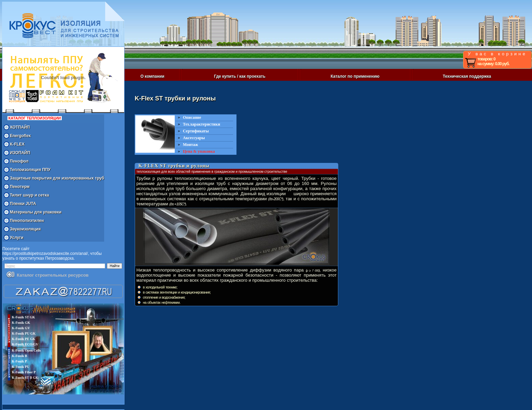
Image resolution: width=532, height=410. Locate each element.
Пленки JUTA (23, 204)
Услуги (17, 238)
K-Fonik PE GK (24, 339)
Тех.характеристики (202, 124)
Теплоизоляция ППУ (30, 170)
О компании (153, 76)
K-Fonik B (20, 356)
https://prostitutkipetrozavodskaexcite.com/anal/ (45, 254)
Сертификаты (196, 131)
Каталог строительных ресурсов (53, 275)
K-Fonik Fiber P (24, 372)
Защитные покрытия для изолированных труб (57, 178)
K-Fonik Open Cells (26, 350)
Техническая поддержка (467, 76)
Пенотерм (20, 187)
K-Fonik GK (21, 323)
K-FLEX (17, 144)
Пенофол (19, 161)
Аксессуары (194, 138)
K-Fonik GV (21, 328)
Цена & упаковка (199, 151)
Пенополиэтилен (27, 221)
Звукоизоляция (25, 229)
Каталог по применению (355, 76)
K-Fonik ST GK (24, 317)
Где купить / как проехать (240, 76)
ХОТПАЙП (20, 127)
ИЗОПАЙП (20, 153)
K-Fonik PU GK (24, 333)
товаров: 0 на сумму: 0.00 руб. (493, 61)
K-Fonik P (20, 361)
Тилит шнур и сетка (29, 195)
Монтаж (191, 145)
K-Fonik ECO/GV (25, 344)
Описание (192, 117)
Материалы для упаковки (36, 212)
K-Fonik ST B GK (25, 378)
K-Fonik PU (21, 367)
